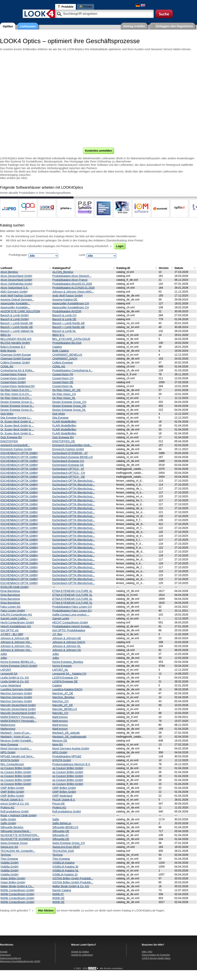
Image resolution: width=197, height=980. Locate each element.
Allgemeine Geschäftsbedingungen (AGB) (20, 961)
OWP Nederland (62, 796)
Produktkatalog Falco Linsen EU (72, 611)
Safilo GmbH (8, 819)
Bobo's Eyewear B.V (13, 347)
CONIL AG (7, 366)
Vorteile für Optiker (80, 952)
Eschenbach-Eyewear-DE (68, 465)
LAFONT (6, 670)
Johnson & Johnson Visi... (16, 642)
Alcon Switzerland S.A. (14, 288)
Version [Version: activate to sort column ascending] (164, 268)
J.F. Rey (57, 634)
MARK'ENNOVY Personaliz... (18, 717)
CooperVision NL (63, 386)
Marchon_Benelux (63, 697)
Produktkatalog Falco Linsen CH (72, 607)
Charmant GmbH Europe (16, 355)
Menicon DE (60, 741)
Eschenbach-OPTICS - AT (68, 469)
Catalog (57, 347)
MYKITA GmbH (10, 760)
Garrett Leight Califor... (14, 618)
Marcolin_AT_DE (63, 705)
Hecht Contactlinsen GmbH (17, 622)
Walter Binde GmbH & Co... (17, 886)
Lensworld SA (9, 674)
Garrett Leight (61, 618)
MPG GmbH (8, 752)
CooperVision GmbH (13, 378)
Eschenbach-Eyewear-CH (68, 461)
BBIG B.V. (58, 335)
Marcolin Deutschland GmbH (18, 705)
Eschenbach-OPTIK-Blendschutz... (73, 481)
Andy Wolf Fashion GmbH (16, 296)
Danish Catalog (62, 890)
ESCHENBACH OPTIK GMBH (19, 453)
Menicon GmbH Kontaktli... (17, 741)
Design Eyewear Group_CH (69, 402)
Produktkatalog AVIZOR (67, 311)
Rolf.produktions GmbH (67, 811)
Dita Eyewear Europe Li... (16, 418)
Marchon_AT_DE (63, 693)
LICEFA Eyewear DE (65, 681)
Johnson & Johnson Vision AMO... (73, 292)
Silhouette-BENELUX (65, 827)
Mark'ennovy (60, 717)
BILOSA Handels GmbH (15, 343)
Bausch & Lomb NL (64, 331)
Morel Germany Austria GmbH (71, 748)
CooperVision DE (63, 382)
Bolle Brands (8, 351)
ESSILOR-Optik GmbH (14, 587)
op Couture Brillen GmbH (16, 768)
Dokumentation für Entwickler (156, 955)
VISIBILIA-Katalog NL (66, 871)
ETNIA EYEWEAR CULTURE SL (72, 591)
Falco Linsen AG (11, 607)
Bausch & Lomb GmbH (14, 315)
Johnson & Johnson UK (67, 650)
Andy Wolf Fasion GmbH (67, 296)
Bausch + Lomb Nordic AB (17, 323)
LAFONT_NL (60, 670)
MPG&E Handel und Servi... (18, 756)
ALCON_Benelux (63, 272)
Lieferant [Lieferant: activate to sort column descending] (6, 268)
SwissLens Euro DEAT (66, 847)
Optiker (8, 26)
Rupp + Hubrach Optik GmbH (18, 815)
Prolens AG (7, 808)
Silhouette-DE (61, 831)
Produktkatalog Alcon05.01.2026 (72, 284)
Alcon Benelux (9, 272)
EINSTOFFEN (9, 441)
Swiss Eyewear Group (14, 843)
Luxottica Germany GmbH (16, 689)
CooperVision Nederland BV (18, 386)
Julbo (4, 654)
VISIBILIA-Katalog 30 (65, 867)
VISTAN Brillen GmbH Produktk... (73, 878)
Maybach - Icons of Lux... (16, 733)
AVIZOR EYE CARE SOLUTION (20, 311)
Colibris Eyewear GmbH (15, 363)
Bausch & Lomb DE (64, 319)
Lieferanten (28, 26)
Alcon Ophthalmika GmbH (16, 284)
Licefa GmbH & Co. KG (15, 678)
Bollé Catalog (60, 351)
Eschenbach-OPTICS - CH (69, 473)
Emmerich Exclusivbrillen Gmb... (72, 445)
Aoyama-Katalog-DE (65, 299)
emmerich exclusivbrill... (15, 445)
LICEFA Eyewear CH (65, 678)
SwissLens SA (9, 847)
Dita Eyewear (60, 418)
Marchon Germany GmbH (16, 693)
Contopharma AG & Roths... (18, 370)
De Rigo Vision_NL (64, 398)
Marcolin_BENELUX (65, 709)
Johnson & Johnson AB (15, 638)
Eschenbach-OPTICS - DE (69, 477)
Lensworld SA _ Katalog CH (69, 674)
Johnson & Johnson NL (66, 646)
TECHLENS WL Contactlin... (18, 851)
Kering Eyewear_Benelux (68, 662)
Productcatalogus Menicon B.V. (71, 764)
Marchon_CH (60, 701)
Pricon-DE (59, 804)
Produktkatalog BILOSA (67, 343)
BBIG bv (6, 335)
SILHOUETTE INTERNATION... (20, 835)
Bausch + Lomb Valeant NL (17, 331)
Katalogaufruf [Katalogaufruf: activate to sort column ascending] (61, 268)
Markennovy (8, 725)
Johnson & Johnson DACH (69, 642)
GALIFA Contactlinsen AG (16, 615)
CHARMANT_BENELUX (67, 355)
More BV (58, 745)
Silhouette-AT (60, 835)
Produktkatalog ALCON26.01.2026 (73, 288)
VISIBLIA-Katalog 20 (65, 874)
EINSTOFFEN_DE (64, 441)
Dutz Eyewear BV (11, 437)
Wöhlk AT (58, 894)
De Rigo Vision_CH (64, 394)
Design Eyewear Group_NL (69, 410)
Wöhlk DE (58, 898)
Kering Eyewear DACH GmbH (19, 666)
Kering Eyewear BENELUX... (18, 662)
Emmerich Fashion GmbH (16, 449)
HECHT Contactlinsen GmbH (70, 622)
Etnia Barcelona (10, 591)
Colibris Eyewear (63, 363)
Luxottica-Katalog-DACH (67, 689)
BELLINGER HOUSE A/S (16, 339)
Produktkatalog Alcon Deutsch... (72, 276)
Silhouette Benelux (12, 827)
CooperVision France (13, 374)
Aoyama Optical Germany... (17, 299)
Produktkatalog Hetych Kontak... (72, 626)
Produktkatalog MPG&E (67, 756)
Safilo (56, 819)
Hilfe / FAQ (147, 952)
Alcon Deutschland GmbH (16, 276)
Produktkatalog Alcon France (70, 280)
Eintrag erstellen (134, 26)
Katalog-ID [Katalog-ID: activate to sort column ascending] (123, 268)
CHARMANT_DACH (65, 359)
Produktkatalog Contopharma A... (72, 370)
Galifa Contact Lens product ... (71, 615)
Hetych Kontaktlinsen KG (16, 626)
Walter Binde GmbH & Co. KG (71, 886)
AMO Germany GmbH (14, 292)
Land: (82, 255)
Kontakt (4, 952)
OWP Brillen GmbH (12, 788)
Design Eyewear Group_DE (69, 406)
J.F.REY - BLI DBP (12, 634)
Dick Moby (7, 414)
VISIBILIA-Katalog (63, 863)
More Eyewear (9, 745)
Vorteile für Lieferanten (82, 955)
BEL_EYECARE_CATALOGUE (71, 339)
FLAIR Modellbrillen (64, 422)
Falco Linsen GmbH (13, 611)
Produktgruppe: (18, 255)
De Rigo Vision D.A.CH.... (16, 390)
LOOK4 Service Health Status (156, 958)
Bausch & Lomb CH (64, 315)
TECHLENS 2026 (63, 851)
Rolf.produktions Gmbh (14, 811)
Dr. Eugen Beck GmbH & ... (17, 422)
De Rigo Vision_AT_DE (66, 390)
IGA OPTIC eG (10, 630)
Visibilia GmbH (9, 863)
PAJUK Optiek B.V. (12, 800)
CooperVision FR (63, 374)
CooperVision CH (63, 378)
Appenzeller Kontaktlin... (15, 303)
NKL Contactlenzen (12, 764)
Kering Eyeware (62, 666)
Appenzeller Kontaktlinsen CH (71, 303)
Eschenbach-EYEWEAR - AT (70, 453)
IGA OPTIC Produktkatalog (69, 630)
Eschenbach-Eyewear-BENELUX (72, 457)
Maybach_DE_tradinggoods (69, 737)
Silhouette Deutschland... (16, 831)
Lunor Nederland (11, 685)
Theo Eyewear (9, 859)
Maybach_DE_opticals (66, 733)
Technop (6, 855)
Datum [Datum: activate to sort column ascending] (179, 268)
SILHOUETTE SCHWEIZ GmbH (20, 839)
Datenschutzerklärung (11, 958)
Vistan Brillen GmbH (13, 878)
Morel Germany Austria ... (16, 748)
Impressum (5, 955)
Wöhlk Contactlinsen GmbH (17, 890)
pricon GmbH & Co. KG (15, 804)
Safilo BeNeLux (62, 823)
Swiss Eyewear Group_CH (69, 843)
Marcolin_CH (60, 713)
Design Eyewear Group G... (17, 402)
